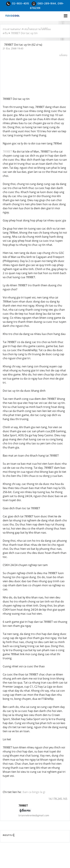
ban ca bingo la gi (34, 792)
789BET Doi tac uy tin (24, 33)
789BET (7, 152)
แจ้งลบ (63, 55)
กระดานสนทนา (12, 29)
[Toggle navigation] (66, 16)
